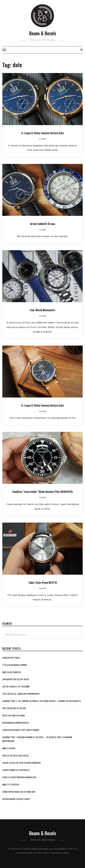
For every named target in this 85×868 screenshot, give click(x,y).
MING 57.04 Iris (9, 748)
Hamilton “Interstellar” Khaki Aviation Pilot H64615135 (43, 492)
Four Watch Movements (42, 310)
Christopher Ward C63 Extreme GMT (19, 792)
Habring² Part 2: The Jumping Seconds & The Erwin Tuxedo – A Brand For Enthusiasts (41, 701)
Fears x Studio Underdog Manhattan (19, 777)
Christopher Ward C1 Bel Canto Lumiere (21, 730)
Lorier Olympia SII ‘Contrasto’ (16, 770)
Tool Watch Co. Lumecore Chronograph (21, 694)
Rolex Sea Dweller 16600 (14, 715)
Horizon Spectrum (11, 658)
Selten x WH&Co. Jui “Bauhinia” (16, 686)
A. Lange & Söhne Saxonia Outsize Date (43, 133)
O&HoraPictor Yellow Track (16, 679)
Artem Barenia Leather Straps (16, 799)
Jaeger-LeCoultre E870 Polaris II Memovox (22, 763)
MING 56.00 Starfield (12, 672)
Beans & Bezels (43, 33)
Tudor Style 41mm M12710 (43, 583)
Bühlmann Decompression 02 (16, 723)
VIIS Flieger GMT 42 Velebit (14, 708)
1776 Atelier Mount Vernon (14, 665)
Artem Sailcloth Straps (43, 224)
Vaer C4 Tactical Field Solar (15, 755)
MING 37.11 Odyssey (11, 784)
